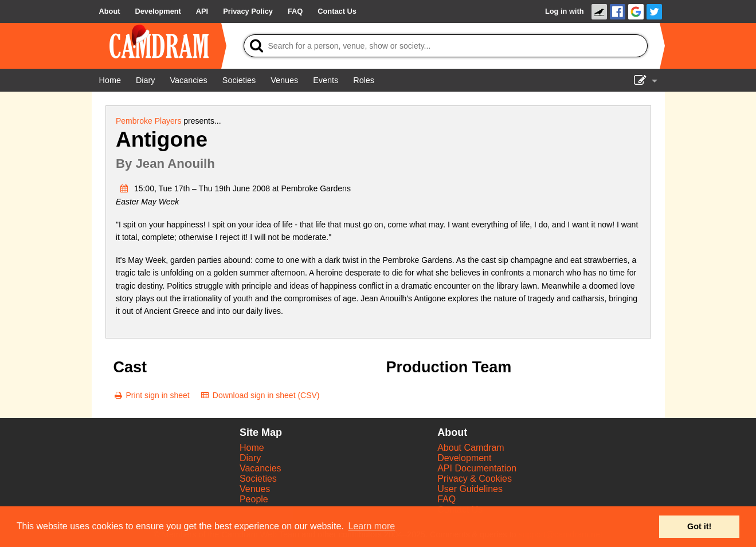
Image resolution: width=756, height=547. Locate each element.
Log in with (565, 11)
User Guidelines (470, 489)
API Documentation (477, 468)
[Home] (110, 80)
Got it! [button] (699, 526)
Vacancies (261, 468)
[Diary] (146, 80)
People (254, 499)
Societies (258, 479)
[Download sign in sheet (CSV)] (260, 395)
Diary (250, 458)
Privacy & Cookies (475, 479)
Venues (255, 489)
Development (464, 458)
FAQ (446, 499)
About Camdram (471, 448)
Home (252, 448)
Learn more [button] (371, 526)
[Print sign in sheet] (152, 395)
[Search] (446, 46)
